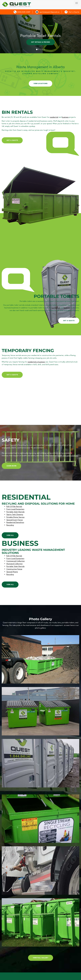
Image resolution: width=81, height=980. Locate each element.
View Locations (40, 83)
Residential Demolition (15, 522)
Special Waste (12, 572)
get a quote (12, 140)
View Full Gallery (41, 958)
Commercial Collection (16, 561)
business (65, 117)
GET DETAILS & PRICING (41, 42)
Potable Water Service (15, 517)
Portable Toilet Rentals (15, 512)
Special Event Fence (15, 520)
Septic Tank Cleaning (15, 514)
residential (54, 117)
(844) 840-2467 (24, 12)
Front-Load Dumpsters (15, 509)
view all (10, 535)
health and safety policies (68, 456)
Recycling (10, 525)
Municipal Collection (14, 564)
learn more (11, 466)
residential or (33, 362)
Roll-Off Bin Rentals (14, 506)
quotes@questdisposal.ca (49, 12)
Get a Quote (74, 12)
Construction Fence (14, 569)
